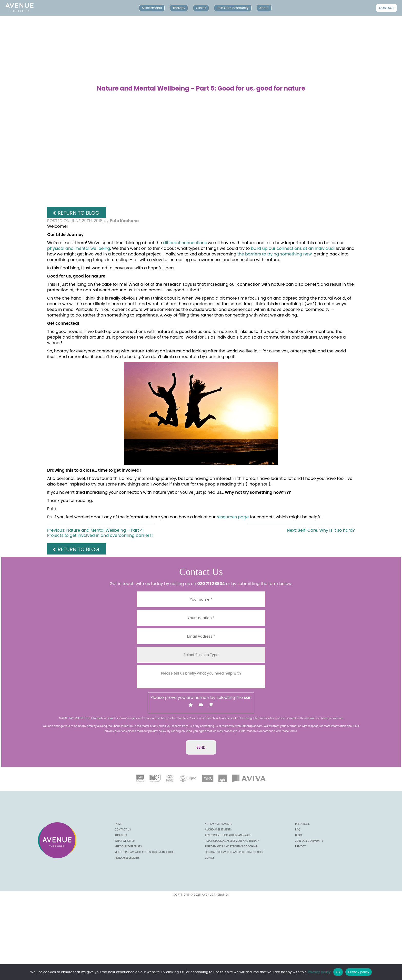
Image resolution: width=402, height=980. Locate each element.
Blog (298, 835)
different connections (185, 243)
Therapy (179, 8)
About (264, 8)
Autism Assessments (218, 824)
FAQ (298, 830)
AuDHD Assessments (218, 830)
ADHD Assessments (127, 858)
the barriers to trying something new (275, 254)
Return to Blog (78, 213)
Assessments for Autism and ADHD (228, 835)
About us (121, 835)
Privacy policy (319, 972)
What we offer (125, 841)
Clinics (201, 8)
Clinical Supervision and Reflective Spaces (234, 852)
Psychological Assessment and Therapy (232, 841)
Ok (338, 972)
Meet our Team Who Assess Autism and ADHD (145, 852)
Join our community (309, 841)
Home (118, 824)
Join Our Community (233, 8)
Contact (386, 8)
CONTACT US (123, 830)
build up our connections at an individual (293, 248)
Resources (302, 824)
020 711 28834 (211, 584)
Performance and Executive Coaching (231, 847)
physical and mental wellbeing (79, 248)
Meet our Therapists (128, 847)
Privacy (300, 847)
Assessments (152, 8)
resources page (233, 517)
